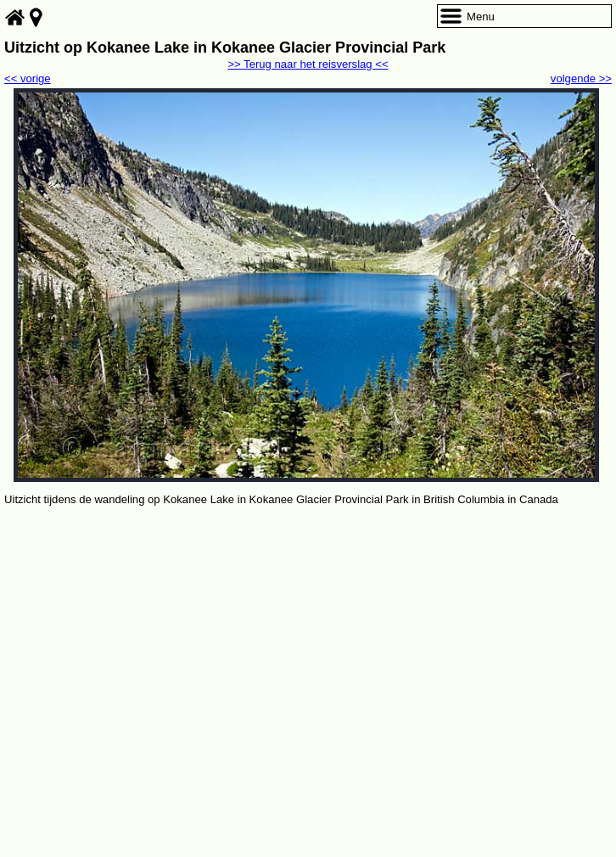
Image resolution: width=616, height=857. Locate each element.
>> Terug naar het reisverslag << (308, 64)
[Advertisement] (308, 636)
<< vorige (28, 78)
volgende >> (581, 78)
